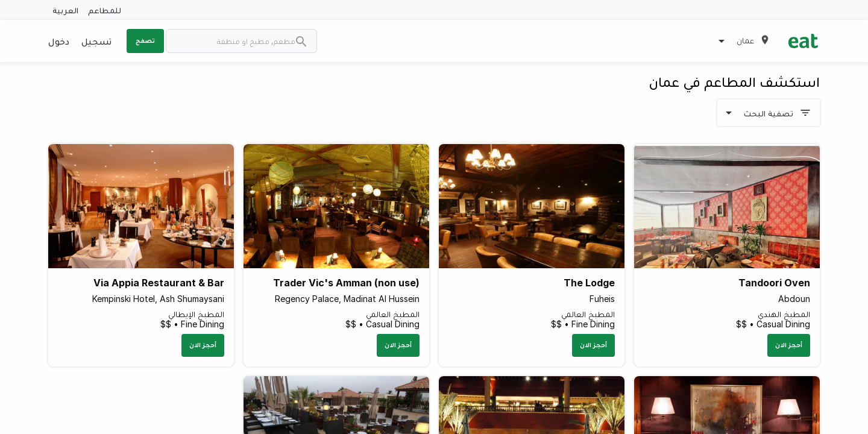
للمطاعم (105, 10)
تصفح (145, 40)
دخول (59, 41)
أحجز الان (789, 345)
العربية (65, 10)
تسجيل (96, 41)
